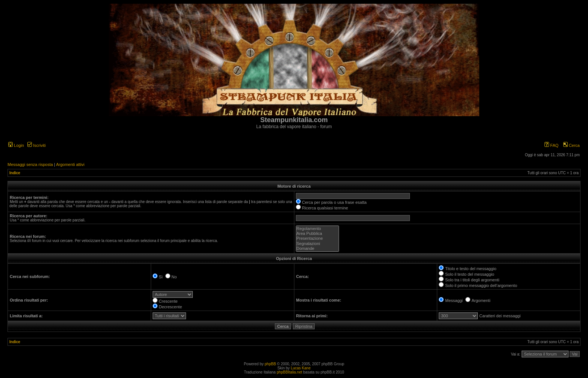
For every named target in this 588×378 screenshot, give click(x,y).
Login (16, 145)
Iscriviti (37, 145)
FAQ (551, 145)
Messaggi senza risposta (30, 164)
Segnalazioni (317, 244)
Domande (317, 249)
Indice (15, 173)
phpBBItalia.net (289, 372)
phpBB (270, 364)
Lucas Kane (301, 368)
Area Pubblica (317, 234)
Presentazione (317, 238)
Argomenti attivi (70, 164)
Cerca (571, 145)
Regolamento (317, 229)
